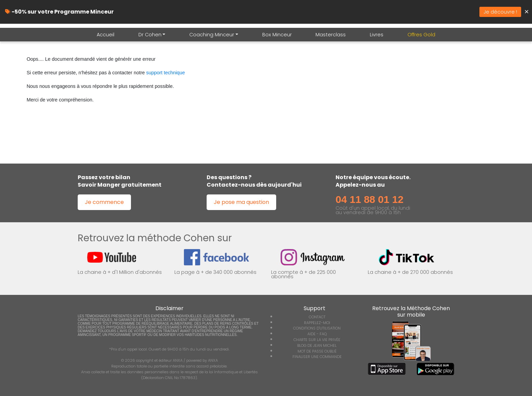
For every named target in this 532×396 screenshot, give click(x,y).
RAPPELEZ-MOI (317, 323)
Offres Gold (421, 35)
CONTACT (317, 317)
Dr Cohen (150, 35)
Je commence (104, 202)
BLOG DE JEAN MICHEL (317, 345)
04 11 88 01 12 (369, 199)
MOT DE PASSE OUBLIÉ (317, 351)
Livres (377, 35)
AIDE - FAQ (317, 334)
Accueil (106, 35)
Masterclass (331, 35)
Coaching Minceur (212, 35)
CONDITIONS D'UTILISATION (317, 328)
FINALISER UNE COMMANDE (317, 357)
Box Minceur (277, 35)
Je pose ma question (241, 202)
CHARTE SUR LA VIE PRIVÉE (317, 340)
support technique (166, 73)
